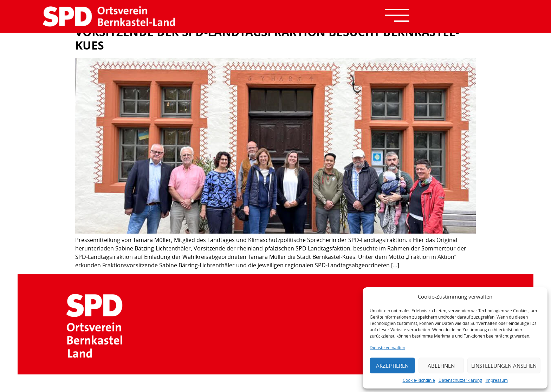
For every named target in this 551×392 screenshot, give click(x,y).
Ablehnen (441, 366)
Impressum (497, 380)
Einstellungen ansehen (504, 366)
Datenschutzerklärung (460, 380)
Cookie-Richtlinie (419, 380)
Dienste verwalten (387, 347)
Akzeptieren (392, 366)
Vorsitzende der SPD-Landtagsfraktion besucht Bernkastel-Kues (267, 39)
